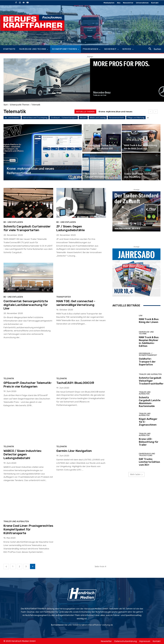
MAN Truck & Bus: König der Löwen (149, 321)
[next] (156, 112)
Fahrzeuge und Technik (146, 333)
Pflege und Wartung (136, 118)
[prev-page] (6, 566)
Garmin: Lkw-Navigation (74, 451)
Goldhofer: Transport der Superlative (147, 362)
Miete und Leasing (98, 118)
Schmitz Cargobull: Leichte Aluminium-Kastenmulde (150, 402)
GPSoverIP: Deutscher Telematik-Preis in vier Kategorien (28, 385)
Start (6, 105)
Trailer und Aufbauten (16, 521)
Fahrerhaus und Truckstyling (35, 118)
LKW (141, 316)
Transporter (64, 297)
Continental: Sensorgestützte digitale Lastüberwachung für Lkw (26, 305)
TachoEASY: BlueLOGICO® (75, 383)
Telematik (9, 378)
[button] (154, 49)
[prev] (150, 112)
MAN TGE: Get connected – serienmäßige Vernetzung (76, 303)
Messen (83, 118)
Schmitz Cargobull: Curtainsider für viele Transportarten (27, 228)
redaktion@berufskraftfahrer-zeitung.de (93, 625)
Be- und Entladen (12, 118)
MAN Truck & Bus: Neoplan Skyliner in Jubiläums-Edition (149, 342)
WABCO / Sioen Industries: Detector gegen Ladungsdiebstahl (23, 454)
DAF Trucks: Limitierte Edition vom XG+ (149, 462)
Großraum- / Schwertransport (64, 118)
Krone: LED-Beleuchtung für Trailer (149, 442)
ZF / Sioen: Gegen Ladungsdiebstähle (71, 228)
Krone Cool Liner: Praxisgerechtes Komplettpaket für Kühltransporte (28, 529)
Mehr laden (136, 474)
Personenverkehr (117, 118)
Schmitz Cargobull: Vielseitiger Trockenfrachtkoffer (151, 381)
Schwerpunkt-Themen (20, 105)
